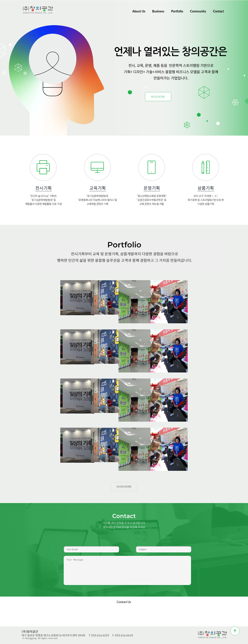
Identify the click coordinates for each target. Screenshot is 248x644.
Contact (218, 11)
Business (158, 11)
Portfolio (177, 11)
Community (198, 11)
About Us (139, 11)
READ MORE (158, 97)
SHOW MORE (124, 486)
